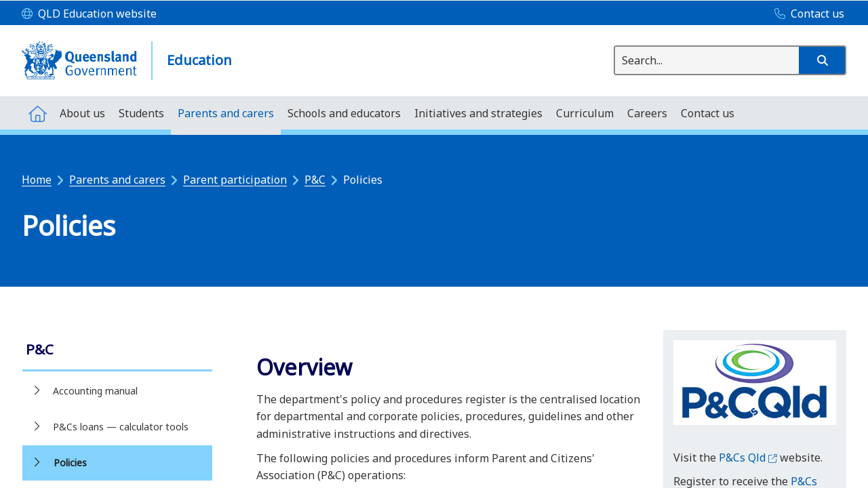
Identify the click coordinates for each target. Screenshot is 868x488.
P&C (315, 180)
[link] (117, 351)
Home (37, 180)
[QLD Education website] (89, 14)
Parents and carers (117, 180)
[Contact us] (806, 14)
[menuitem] (37, 113)
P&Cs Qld (748, 457)
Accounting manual (95, 391)
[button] (822, 60)
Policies (70, 463)
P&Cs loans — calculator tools (121, 427)
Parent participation (235, 180)
